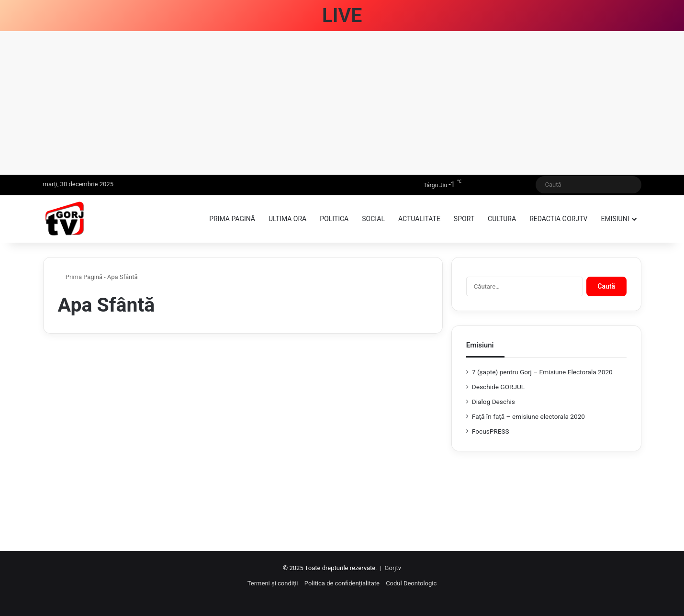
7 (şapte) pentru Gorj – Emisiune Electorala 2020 (542, 372)
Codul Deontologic (411, 583)
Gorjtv (393, 568)
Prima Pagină (80, 277)
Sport (464, 219)
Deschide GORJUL (498, 387)
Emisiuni (615, 219)
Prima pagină (232, 219)
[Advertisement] (342, 103)
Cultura (502, 219)
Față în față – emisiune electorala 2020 (528, 416)
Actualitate (419, 219)
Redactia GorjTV (558, 219)
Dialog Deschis (493, 402)
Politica (334, 219)
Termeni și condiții (273, 583)
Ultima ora (287, 219)
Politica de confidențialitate (342, 583)
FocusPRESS (491, 431)
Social (373, 219)
